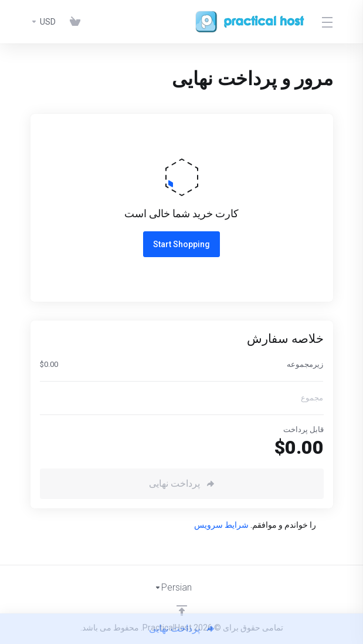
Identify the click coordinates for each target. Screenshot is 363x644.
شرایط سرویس (221, 525)
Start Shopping (181, 244)
